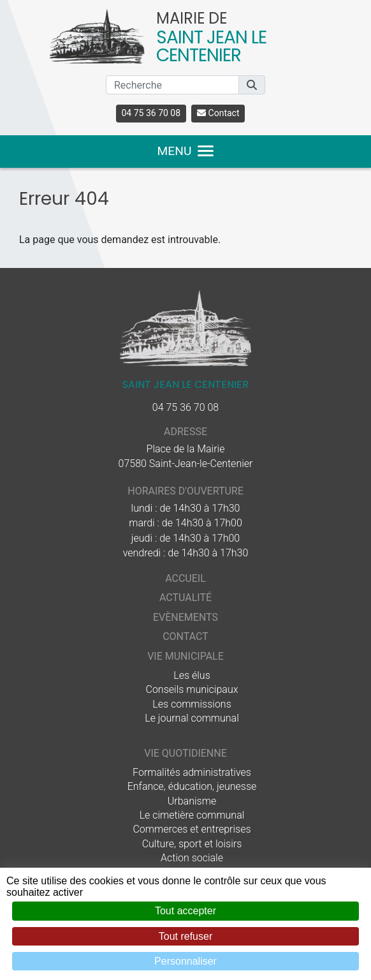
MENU (186, 151)
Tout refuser (185, 936)
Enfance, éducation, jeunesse (192, 786)
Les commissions (192, 704)
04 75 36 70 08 (151, 113)
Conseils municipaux (192, 689)
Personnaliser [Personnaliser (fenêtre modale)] (185, 961)
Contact (218, 113)
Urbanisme (192, 801)
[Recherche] (172, 85)
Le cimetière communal (192, 815)
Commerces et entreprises (192, 829)
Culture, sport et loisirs (192, 844)
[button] (252, 85)
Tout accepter (185, 911)
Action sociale (192, 858)
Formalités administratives (192, 772)
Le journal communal (192, 718)
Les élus (192, 675)
